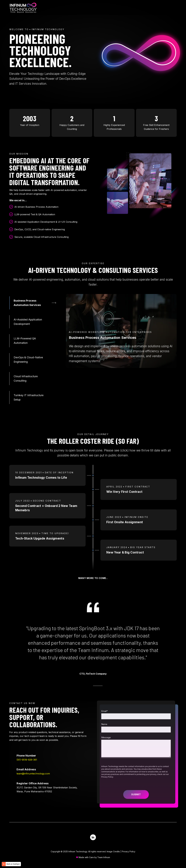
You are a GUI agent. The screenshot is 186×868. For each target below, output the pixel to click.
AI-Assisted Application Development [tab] (28, 322)
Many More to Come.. (93, 578)
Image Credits (113, 851)
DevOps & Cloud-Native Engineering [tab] (28, 360)
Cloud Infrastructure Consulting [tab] (26, 378)
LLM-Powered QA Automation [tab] (25, 341)
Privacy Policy (129, 851)
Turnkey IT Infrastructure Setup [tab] (29, 397)
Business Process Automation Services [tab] (27, 303)
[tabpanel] (121, 331)
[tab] (87, 686)
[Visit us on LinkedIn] (93, 837)
